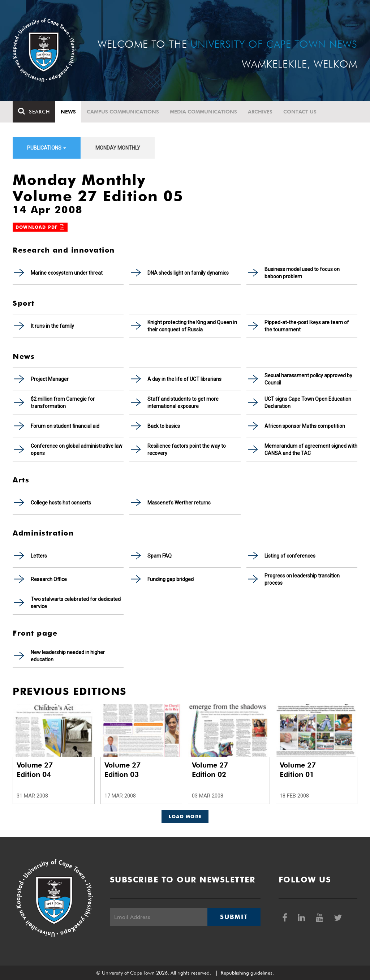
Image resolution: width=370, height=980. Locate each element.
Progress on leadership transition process (302, 579)
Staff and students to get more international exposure (183, 403)
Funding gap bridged (171, 579)
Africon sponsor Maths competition (305, 426)
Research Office (49, 579)
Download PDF (40, 227)
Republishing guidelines (247, 973)
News (68, 112)
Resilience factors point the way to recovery (187, 450)
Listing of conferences (290, 556)
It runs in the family (52, 326)
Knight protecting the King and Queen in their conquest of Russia (192, 326)
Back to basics (164, 426)
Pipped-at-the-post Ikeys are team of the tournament (307, 326)
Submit (234, 917)
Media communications (203, 112)
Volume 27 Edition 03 (122, 770)
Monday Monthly (118, 148)
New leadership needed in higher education (68, 656)
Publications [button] (47, 148)
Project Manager (50, 379)
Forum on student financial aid (65, 426)
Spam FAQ (160, 556)
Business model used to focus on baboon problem (302, 273)
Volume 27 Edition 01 (298, 770)
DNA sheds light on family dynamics (188, 273)
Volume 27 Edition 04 (35, 770)
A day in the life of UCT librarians (184, 379)
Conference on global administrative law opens (77, 450)
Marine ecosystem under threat (67, 273)
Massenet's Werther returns (179, 503)
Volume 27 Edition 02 (210, 770)
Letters (39, 556)
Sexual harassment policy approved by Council (308, 379)
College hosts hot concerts (61, 503)
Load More (185, 816)
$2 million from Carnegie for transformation (63, 403)
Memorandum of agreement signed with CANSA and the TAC (311, 450)
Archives (260, 112)
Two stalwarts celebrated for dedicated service (76, 603)
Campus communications (123, 112)
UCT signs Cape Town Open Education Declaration (308, 403)
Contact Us (300, 112)
